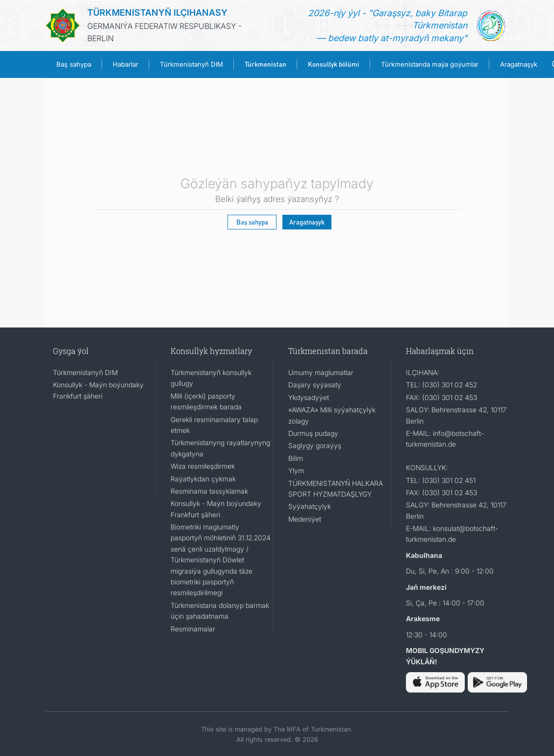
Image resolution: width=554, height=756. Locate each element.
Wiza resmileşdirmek (203, 466)
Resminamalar (193, 629)
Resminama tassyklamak (209, 491)
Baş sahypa (74, 64)
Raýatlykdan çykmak (203, 479)
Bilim (296, 458)
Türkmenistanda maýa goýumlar (430, 64)
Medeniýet (305, 519)
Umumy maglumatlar (321, 372)
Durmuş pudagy (313, 433)
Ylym (296, 470)
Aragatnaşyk (519, 64)
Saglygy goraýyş (315, 445)
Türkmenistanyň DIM (191, 64)
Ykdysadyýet (309, 397)
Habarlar (126, 64)
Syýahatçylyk (310, 506)
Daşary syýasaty (315, 385)
